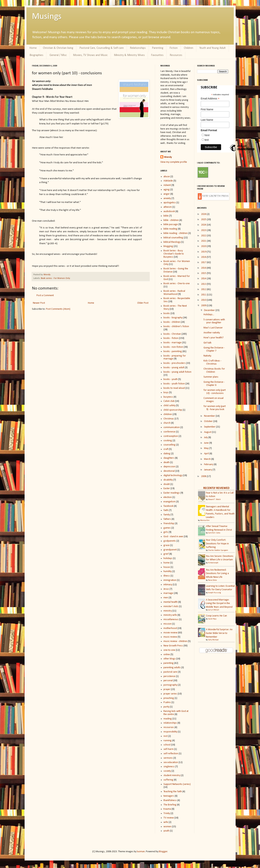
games (167, 528)
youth (166, 831)
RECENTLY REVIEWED (216, 488)
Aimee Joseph (213, 563)
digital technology (173, 475)
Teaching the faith (173, 792)
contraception (171, 436)
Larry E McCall (214, 610)
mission (168, 624)
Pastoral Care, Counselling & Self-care (102, 48)
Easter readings (172, 493)
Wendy (47, 275)
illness (167, 576)
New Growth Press (173, 646)
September (210, 427)
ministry (168, 611)
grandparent (170, 550)
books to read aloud (174, 388)
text (207, 140)
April (207, 454)
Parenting (158, 48)
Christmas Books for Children (214, 370)
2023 (204, 230)
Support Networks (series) (177, 784)
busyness (168, 397)
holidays (168, 558)
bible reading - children (176, 233)
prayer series (170, 694)
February (209, 464)
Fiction (174, 48)
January (208, 470)
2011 (204, 295)
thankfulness (170, 800)
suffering (168, 780)
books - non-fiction (173, 347)
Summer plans (211, 377)
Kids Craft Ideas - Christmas (212, 362)
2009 (204, 306)
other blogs (170, 659)
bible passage (171, 224)
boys (166, 393)
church (167, 423)
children (168, 414)
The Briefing (170, 805)
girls (166, 532)
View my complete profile (174, 162)
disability (168, 480)
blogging (168, 246)
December (210, 310)
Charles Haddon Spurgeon (218, 550)
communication (172, 427)
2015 (204, 273)
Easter (167, 488)
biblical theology (172, 242)
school (167, 745)
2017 (204, 262)
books (167, 313)
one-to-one (169, 650)
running (168, 741)
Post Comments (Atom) (58, 309)
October (209, 421)
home (167, 563)
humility (168, 571)
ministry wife (170, 615)
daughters (169, 458)
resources (169, 727)
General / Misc (58, 55)
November (210, 416)
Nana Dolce (212, 580)
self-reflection (171, 754)
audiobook (169, 211)
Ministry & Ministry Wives (129, 55)
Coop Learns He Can (216, 616)
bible (166, 216)
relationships (170, 723)
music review (170, 637)
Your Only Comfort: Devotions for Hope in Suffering (217, 544)
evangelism (169, 502)
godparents (170, 541)
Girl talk (207, 343)
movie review (170, 633)
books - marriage (172, 343)
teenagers (169, 796)
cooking (168, 441)
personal (168, 681)
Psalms (167, 702)
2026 (204, 214)
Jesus (166, 589)
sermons (168, 758)
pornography (170, 685)
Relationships (138, 48)
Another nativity (212, 333)
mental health (171, 602)
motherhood (170, 628)
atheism (168, 207)
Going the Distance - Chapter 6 (214, 384)
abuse (167, 177)
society (167, 771)
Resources (176, 55)
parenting (169, 663)
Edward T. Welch (214, 499)
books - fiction (171, 338)
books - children (172, 322)
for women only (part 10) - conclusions (215, 392)
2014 (204, 279)
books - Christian (172, 334)
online (167, 655)
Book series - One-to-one (177, 284)
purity (166, 707)
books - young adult (174, 368)
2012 (204, 289)
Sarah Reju (212, 619)
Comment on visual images (213, 400)
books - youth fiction (174, 384)
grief (166, 554)
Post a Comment (45, 295)
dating (167, 454)
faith (166, 510)
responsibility (170, 732)
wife (166, 822)
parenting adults (172, 668)
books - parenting (173, 351)
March (208, 459)
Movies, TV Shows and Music (90, 55)
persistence (169, 676)
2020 (204, 246)
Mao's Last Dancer (213, 328)
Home (33, 48)
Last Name (207, 120)
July (206, 437)
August (208, 432)
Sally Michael (213, 640)
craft (166, 449)
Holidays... (209, 315)
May (207, 448)
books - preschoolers (174, 363)
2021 (204, 241)
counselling (169, 445)
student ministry (172, 775)
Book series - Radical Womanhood (174, 293)
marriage (168, 593)
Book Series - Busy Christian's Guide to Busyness (174, 254)
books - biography (173, 318)
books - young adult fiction (177, 372)
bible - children (171, 220)
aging (167, 190)
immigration (170, 580)
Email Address (210, 99)
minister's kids (171, 606)
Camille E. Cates (214, 533)
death (167, 462)
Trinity (167, 813)
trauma (167, 809)
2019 (204, 252)
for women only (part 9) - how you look (215, 408)
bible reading (170, 229)
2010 (204, 300)
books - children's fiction (176, 326)
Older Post (143, 303)
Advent (167, 185)
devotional (169, 471)
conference (169, 432)
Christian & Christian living (58, 48)
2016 (204, 268)
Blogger (163, 852)
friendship (169, 524)
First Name (207, 109)
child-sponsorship (173, 410)
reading (168, 719)
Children (189, 48)
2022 (204, 236)
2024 (204, 225)
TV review (169, 818)
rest (166, 736)
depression (169, 467)
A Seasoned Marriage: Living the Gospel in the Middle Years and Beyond (219, 603)
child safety (169, 406)
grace (167, 545)
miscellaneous (171, 619)
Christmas (169, 419)
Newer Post (39, 303)
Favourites (157, 55)
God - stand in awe (173, 537)
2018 (204, 257)
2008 (204, 476)
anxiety (167, 198)
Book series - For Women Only (56, 278)
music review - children (175, 641)
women (167, 827)
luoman (141, 852)
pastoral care (170, 672)
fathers (167, 519)
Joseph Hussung (214, 593)
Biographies (36, 55)
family (167, 515)
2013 (204, 284)
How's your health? (213, 338)
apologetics (170, 203)
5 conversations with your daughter (214, 321)
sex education (171, 762)
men (166, 598)
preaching (169, 698)
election (168, 497)
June (207, 443)
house (167, 567)
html (207, 135)
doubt (167, 484)
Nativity (207, 356)
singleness (169, 767)
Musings (47, 17)
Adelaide (168, 181)
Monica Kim (205, 520)
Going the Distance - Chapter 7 (214, 349)
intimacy (168, 585)
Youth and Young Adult (213, 48)
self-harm (169, 749)
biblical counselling (173, 238)
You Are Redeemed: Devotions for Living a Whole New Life (217, 574)
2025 (204, 220)
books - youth (171, 379)
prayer (167, 689)
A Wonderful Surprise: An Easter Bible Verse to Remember (219, 633)
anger (167, 194)
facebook (168, 506)
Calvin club (169, 401)
